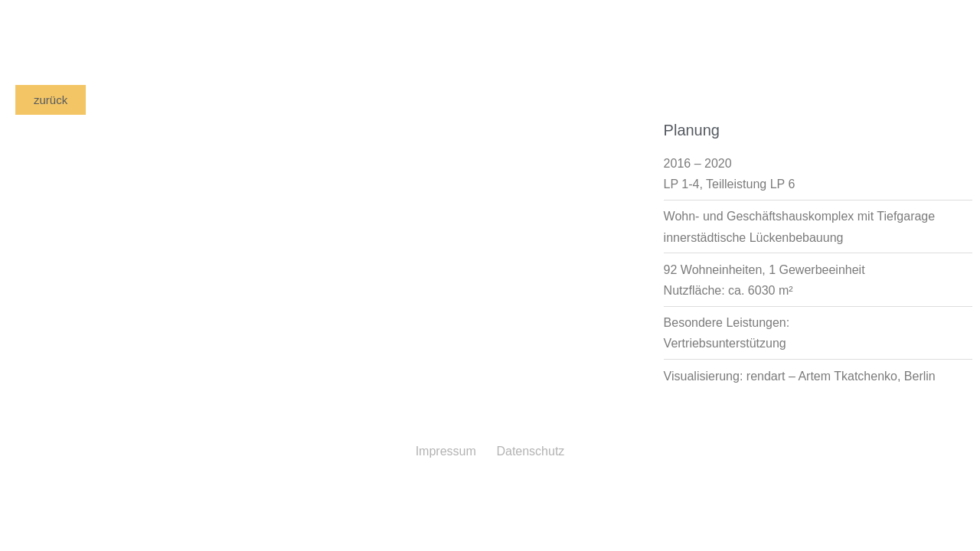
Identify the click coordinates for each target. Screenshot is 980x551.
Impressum (446, 451)
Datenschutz (530, 451)
